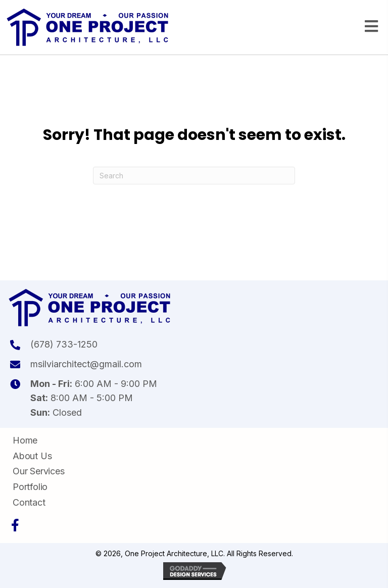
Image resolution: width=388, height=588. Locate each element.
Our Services (39, 471)
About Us (32, 456)
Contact (29, 502)
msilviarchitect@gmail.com (86, 364)
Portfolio (30, 487)
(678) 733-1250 (64, 344)
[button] (15, 525)
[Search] (194, 176)
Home (25, 440)
